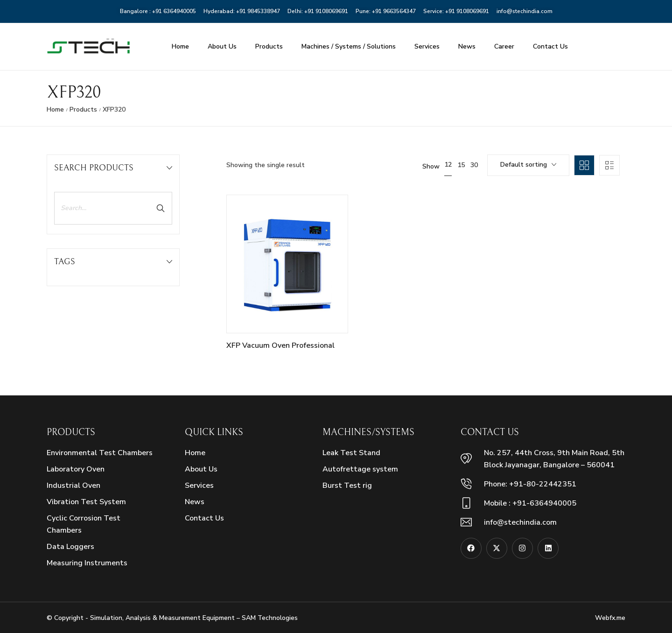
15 (461, 165)
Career (504, 46)
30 (474, 165)
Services (427, 46)
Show (431, 167)
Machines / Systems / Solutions (349, 46)
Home (180, 46)
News (467, 46)
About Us (222, 46)
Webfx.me (610, 618)
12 (448, 165)
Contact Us (550, 46)
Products (269, 46)
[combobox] (528, 165)
